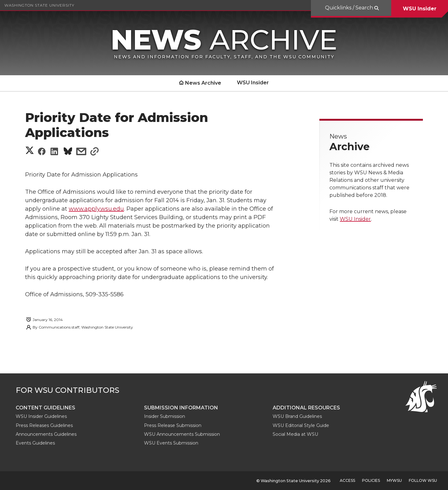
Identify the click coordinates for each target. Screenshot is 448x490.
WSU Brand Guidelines (297, 416)
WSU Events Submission (171, 443)
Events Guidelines (35, 443)
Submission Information (181, 408)
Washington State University (39, 5)
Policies (371, 480)
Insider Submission (165, 416)
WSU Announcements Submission (182, 434)
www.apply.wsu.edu (96, 209)
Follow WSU (423, 480)
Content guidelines (45, 408)
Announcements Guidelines (46, 434)
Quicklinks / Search (350, 8)
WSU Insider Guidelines (41, 416)
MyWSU (394, 480)
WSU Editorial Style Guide (301, 425)
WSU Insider (420, 9)
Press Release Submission (173, 425)
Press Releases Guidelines (44, 425)
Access (347, 480)
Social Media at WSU (295, 434)
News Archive (203, 83)
